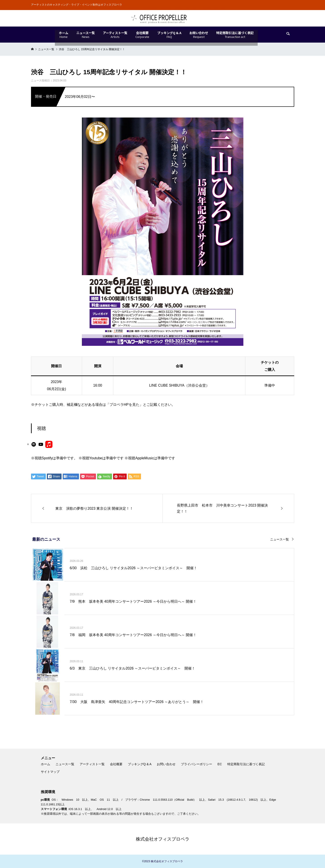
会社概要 (116, 764)
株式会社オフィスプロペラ (163, 839)
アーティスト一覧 (92, 764)
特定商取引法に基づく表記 (246, 764)
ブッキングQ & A (140, 764)
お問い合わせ (166, 764)
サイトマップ (50, 772)
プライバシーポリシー (197, 764)
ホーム (46, 764)
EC (220, 764)
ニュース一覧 (279, 539)
